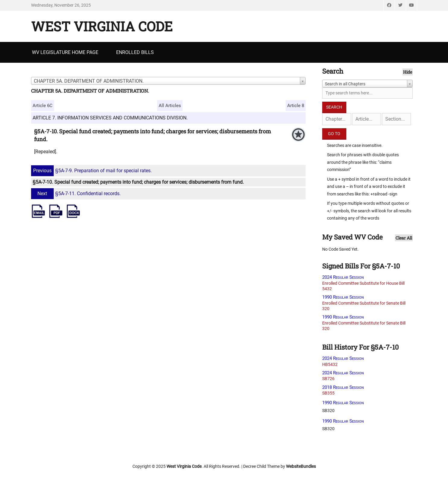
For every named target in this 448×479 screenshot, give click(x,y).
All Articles (170, 106)
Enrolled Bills (135, 52)
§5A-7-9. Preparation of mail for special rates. (92, 171)
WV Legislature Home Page (65, 52)
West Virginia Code (102, 26)
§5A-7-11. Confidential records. (77, 194)
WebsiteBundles (301, 466)
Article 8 (296, 106)
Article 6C (43, 106)
